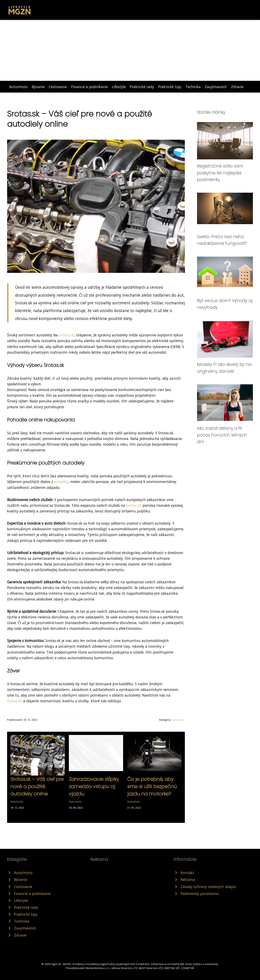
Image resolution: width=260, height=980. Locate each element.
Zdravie (237, 87)
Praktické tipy (170, 87)
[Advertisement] (130, 50)
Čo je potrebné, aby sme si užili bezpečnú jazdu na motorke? (152, 786)
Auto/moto (18, 87)
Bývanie (38, 87)
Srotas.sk (66, 335)
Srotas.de (134, 505)
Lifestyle (119, 87)
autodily (61, 482)
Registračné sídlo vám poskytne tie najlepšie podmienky (220, 173)
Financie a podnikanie (89, 87)
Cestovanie (58, 87)
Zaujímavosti (216, 87)
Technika (193, 87)
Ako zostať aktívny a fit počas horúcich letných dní (222, 435)
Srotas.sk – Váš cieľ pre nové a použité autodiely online (37, 786)
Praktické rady (142, 87)
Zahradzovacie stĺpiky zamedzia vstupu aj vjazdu (94, 786)
